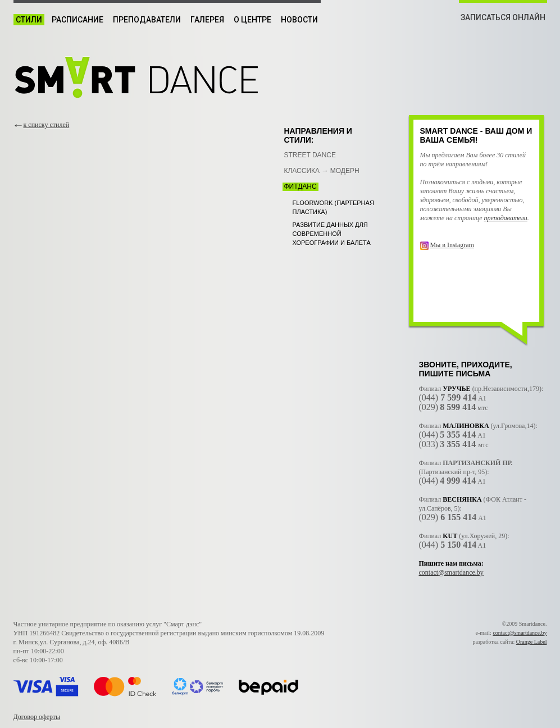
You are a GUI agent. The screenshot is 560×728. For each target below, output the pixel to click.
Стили (29, 20)
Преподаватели (147, 20)
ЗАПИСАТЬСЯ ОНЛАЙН (503, 17)
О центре (252, 20)
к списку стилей (47, 125)
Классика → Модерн (322, 171)
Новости (299, 20)
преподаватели (506, 218)
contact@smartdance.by (451, 572)
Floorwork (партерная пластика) (333, 207)
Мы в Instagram (452, 245)
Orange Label (532, 642)
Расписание (78, 20)
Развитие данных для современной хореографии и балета (332, 234)
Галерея (207, 20)
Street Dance (310, 155)
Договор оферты (37, 717)
